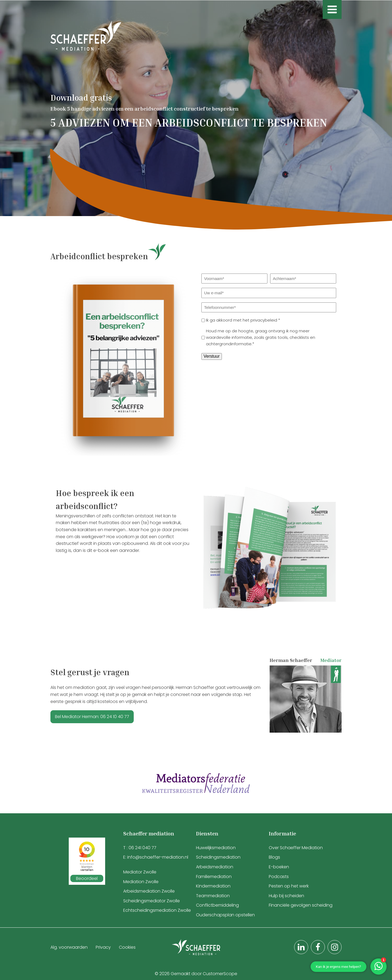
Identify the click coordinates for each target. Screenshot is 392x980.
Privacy (103, 947)
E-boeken (279, 867)
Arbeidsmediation (215, 867)
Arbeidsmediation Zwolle (149, 891)
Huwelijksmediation (216, 848)
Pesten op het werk (289, 886)
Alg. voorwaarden (69, 947)
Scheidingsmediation (218, 857)
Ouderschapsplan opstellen (225, 915)
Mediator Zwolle (140, 872)
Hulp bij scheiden (286, 896)
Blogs (274, 857)
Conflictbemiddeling (217, 905)
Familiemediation (214, 877)
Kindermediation (213, 886)
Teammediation (213, 896)
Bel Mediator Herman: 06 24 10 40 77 (92, 717)
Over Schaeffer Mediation (296, 848)
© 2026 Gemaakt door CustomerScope (196, 974)
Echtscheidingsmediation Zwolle (157, 910)
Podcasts (279, 877)
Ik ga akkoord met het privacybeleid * (243, 320)
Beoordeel (87, 878)
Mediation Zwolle (141, 882)
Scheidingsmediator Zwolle (152, 901)
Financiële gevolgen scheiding (301, 905)
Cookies (127, 947)
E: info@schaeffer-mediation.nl (156, 857)
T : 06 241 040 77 (140, 848)
